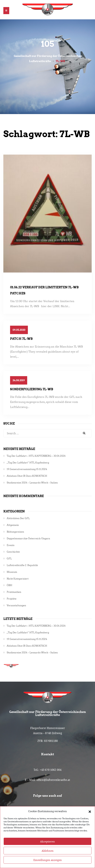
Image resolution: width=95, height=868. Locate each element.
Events (11, 545)
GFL (9, 559)
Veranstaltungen (16, 605)
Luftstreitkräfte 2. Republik (22, 565)
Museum (12, 572)
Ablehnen (48, 851)
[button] (90, 811)
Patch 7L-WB (21, 339)
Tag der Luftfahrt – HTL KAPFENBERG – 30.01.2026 (36, 456)
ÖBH (9, 585)
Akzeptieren (47, 841)
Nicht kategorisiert (18, 579)
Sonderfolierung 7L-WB (32, 389)
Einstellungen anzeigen (48, 860)
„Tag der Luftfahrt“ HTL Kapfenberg (28, 463)
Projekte (12, 599)
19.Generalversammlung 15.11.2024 (27, 469)
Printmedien (14, 592)
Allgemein (13, 525)
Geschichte (13, 552)
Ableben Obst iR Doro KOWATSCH (27, 476)
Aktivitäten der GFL (18, 518)
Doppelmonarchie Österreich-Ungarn (28, 539)
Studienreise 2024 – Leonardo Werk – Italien (32, 483)
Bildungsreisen (15, 532)
